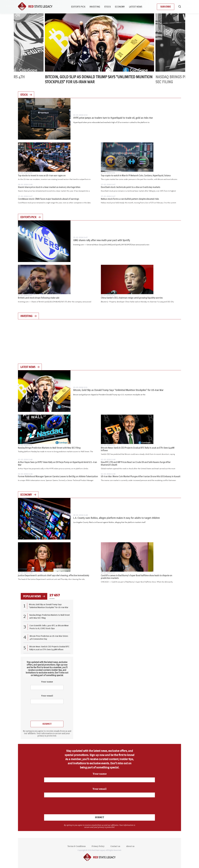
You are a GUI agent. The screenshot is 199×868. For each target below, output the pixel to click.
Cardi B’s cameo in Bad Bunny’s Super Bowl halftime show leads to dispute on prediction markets (137, 577)
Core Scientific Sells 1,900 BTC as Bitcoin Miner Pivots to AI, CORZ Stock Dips (49, 627)
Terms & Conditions (77, 846)
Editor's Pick (30, 217)
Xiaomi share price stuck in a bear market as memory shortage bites (49, 187)
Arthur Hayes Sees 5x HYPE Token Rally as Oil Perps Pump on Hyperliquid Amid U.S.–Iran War (57, 463)
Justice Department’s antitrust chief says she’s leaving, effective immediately (54, 575)
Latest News (136, 7)
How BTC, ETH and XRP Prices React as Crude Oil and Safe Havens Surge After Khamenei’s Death (136, 463)
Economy (120, 7)
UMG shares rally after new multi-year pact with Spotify (102, 240)
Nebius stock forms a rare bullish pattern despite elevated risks (130, 199)
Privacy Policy (98, 846)
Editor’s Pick (78, 7)
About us (130, 846)
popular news (34, 596)
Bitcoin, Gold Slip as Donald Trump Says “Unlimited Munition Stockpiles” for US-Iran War (118, 390)
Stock (107, 7)
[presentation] (47, 712)
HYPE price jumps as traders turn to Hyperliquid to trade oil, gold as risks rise (113, 118)
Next (174, 43)
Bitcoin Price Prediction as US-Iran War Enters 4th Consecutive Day (49, 637)
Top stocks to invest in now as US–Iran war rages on (42, 176)
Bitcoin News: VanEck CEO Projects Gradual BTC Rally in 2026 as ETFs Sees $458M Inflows (138, 449)
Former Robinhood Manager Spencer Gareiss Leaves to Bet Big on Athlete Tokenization (58, 476)
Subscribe (166, 7)
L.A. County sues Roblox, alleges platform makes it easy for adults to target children (116, 518)
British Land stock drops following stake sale (39, 298)
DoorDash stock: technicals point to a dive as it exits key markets (131, 187)
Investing (95, 7)
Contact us (115, 846)
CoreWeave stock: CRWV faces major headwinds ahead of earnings (49, 199)
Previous (25, 43)
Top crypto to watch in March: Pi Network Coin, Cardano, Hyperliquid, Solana (136, 176)
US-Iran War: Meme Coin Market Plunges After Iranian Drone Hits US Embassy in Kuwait (141, 476)
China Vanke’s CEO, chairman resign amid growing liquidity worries (132, 298)
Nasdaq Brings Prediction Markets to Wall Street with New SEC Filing (49, 448)
